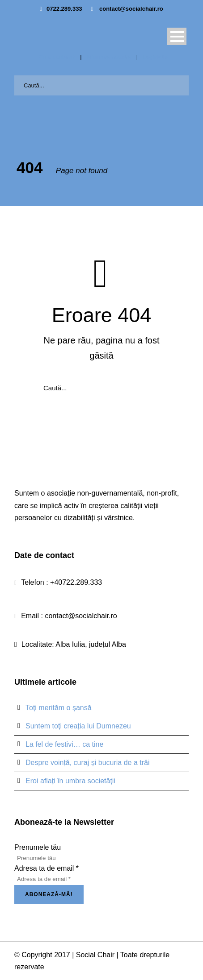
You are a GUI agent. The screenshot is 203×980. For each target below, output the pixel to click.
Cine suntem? (57, 57)
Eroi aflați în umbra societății (70, 781)
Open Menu (177, 36)
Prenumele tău (38, 847)
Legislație (155, 57)
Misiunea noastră (109, 57)
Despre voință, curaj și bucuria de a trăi (87, 763)
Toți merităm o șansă (59, 708)
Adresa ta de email (47, 868)
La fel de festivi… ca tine (64, 744)
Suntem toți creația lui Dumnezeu (78, 726)
